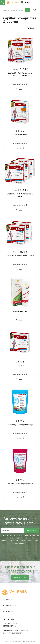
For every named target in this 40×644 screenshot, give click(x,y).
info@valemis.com (15, 633)
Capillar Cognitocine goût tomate (20, 484)
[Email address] (12, 531)
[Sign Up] (32, 531)
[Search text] (13, 10)
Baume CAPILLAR (20, 311)
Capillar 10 (20, 365)
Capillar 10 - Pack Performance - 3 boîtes (20, 195)
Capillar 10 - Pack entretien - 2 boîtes (20, 255)
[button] (32, 28)
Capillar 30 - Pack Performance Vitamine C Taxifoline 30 (20, 74)
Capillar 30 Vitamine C (20, 135)
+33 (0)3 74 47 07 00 (21, 630)
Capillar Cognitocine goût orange (20, 425)
